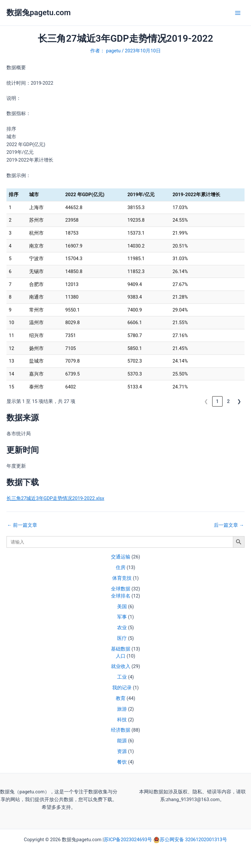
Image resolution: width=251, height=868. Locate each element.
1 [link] (217, 401)
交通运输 (121, 557)
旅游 (122, 709)
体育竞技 (122, 578)
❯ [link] (239, 401)
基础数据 (121, 649)
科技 (122, 720)
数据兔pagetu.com (39, 13)
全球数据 (121, 589)
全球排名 (121, 596)
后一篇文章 (229, 525)
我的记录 (122, 688)
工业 (122, 677)
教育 (121, 698)
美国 (122, 607)
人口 (121, 656)
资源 (122, 751)
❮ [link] (206, 401)
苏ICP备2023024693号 (129, 840)
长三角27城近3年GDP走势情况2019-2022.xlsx (55, 498)
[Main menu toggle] (238, 13)
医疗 (122, 638)
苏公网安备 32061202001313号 (193, 840)
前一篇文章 (22, 525)
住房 (121, 567)
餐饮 (122, 762)
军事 (122, 617)
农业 (122, 628)
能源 (122, 741)
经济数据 (121, 730)
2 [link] (228, 401)
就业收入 (121, 666)
